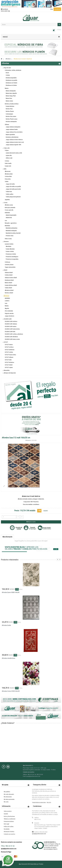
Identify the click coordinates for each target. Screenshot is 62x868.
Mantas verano (9, 101)
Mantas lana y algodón (11, 93)
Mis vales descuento (9, 794)
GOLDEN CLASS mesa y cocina (12, 339)
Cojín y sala (7, 148)
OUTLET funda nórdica (10, 355)
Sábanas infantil (9, 273)
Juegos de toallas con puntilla (13, 186)
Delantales (7, 213)
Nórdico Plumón (10, 111)
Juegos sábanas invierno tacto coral (15, 142)
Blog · (52, 9)
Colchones (7, 262)
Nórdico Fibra (9, 109)
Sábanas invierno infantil (11, 278)
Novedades (57, 9)
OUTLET (6, 342)
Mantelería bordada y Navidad (13, 233)
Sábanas (7, 124)
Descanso (6, 241)
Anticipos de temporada (10, 373)
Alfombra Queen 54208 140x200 (11, 592)
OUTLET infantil (9, 365)
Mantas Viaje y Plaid (11, 96)
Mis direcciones (8, 797)
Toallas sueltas (9, 194)
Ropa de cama (7, 68)
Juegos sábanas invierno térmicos (14, 140)
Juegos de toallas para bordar (13, 189)
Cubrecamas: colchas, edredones (13, 70)
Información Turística (9, 832)
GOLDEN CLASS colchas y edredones (14, 334)
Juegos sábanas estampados (13, 127)
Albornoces (8, 171)
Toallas (7, 181)
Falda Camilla (8, 163)
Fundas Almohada (10, 249)
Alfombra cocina (9, 205)
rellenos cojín (9, 158)
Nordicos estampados (11, 121)
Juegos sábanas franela (12, 129)
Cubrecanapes (9, 114)
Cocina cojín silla (9, 210)
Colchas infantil (9, 275)
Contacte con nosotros (9, 834)
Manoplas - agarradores (11, 223)
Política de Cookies (9, 827)
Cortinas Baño (8, 176)
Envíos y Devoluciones (9, 816)
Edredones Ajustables (11, 78)
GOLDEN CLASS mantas (11, 326)
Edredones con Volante (11, 83)
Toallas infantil (8, 288)
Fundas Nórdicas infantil (11, 285)
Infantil (6, 270)
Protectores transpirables (12, 259)
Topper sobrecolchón (10, 267)
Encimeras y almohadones (12, 137)
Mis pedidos (7, 792)
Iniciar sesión (4, 11)
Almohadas (8, 246)
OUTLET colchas (9, 352)
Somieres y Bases (9, 265)
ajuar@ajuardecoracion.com (39, 834)
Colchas (8, 75)
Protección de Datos (9, 821)
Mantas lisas (9, 98)
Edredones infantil (9, 280)
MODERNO (7, 298)
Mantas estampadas (11, 91)
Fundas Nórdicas (10, 106)
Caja (9, 11)
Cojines (7, 150)
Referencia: (28, 440)
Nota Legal (6, 824)
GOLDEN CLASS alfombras (11, 337)
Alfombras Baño (9, 174)
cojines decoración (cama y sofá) (14, 153)
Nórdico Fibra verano (11, 116)
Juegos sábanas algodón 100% (13, 145)
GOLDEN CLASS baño (10, 332)
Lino (6, 221)
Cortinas (7, 161)
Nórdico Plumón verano (12, 119)
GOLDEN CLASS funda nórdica (12, 329)
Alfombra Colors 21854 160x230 (11, 691)
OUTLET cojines (9, 367)
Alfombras (7, 296)
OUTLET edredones (10, 350)
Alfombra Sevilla (6, 625)
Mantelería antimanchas (12, 228)
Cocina (6, 203)
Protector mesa (10, 236)
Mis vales (6, 802)
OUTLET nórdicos (9, 347)
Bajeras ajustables (10, 135)
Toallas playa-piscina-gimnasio (13, 197)
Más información (7, 537)
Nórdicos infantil (9, 293)
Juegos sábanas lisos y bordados (14, 132)
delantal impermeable (11, 215)
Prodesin (41, 864)
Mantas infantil (8, 283)
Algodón (7, 308)
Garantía (6, 814)
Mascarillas (7, 370)
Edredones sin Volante (11, 85)
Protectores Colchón (11, 254)
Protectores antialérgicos (12, 257)
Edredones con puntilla (11, 80)
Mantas (7, 88)
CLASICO (7, 301)
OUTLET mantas (9, 345)
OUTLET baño (8, 360)
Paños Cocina (8, 239)
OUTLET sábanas (9, 357)
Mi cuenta (5, 785)
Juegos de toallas (10, 184)
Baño (5, 169)
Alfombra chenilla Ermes (9, 658)
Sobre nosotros (8, 811)
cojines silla (9, 155)
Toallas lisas (9, 192)
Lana (6, 303)
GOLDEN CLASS (8, 319)
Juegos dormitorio (9, 316)
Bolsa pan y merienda (10, 208)
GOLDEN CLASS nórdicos (11, 321)
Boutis (7, 73)
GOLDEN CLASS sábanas (11, 324)
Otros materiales (9, 311)
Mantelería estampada (11, 231)
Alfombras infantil (9, 290)
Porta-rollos (8, 179)
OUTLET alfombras (9, 362)
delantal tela (9, 218)
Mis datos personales (9, 799)
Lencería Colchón (9, 244)
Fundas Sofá (8, 166)
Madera (7, 306)
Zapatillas (7, 200)
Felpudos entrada (9, 313)
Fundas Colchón (10, 251)
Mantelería (7, 226)
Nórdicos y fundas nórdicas (12, 104)
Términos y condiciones (10, 819)
